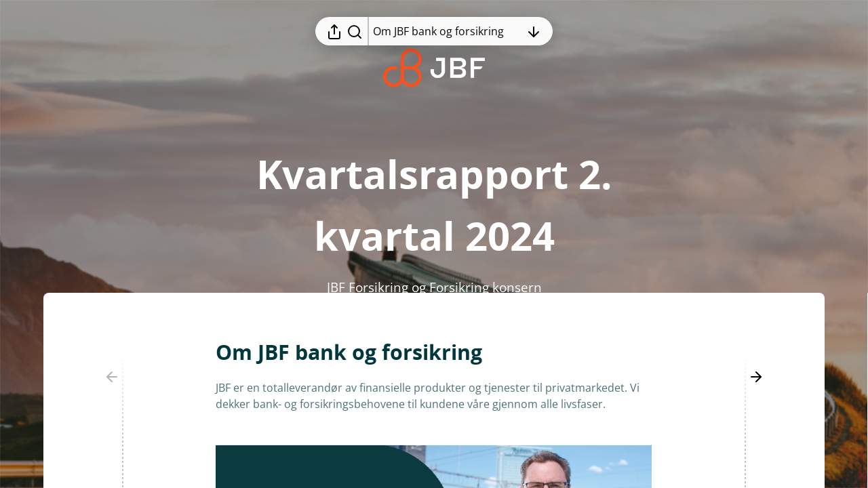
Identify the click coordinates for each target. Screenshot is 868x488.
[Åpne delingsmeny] (334, 31)
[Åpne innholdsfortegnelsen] (447, 31)
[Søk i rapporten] (355, 31)
